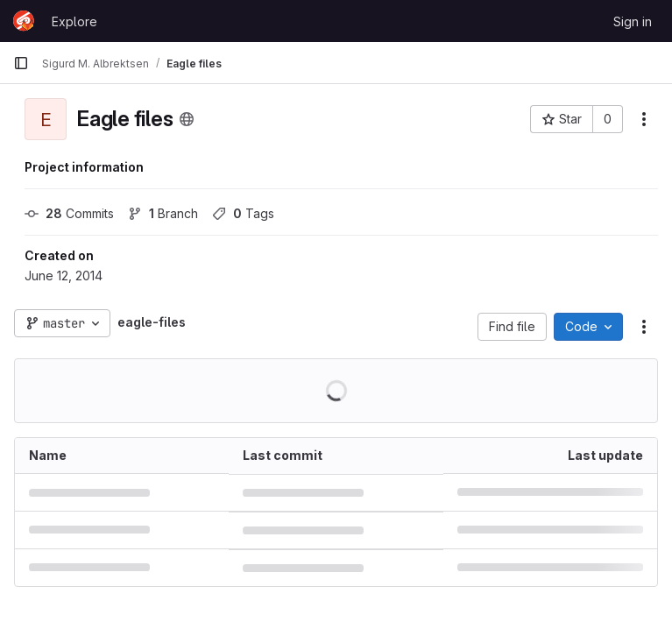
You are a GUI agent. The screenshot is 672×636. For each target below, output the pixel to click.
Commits (69, 213)
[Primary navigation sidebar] (21, 63)
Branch (163, 213)
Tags (243, 213)
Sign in (633, 21)
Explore (74, 21)
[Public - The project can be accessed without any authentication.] (187, 119)
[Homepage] (24, 21)
